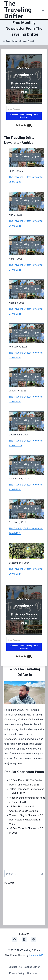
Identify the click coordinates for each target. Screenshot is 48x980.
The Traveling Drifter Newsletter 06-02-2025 (26, 179)
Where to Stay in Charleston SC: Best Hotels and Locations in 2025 (27, 820)
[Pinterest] (34, 939)
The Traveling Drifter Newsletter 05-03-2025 (26, 223)
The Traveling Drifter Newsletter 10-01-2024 (26, 531)
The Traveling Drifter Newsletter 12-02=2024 (26, 443)
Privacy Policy (17, 973)
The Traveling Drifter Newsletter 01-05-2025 (26, 399)
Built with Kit (24, 125)
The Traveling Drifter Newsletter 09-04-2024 (26, 571)
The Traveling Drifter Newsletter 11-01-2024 (26, 487)
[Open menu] (43, 10)
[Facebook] (14, 939)
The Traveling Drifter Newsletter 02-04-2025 (26, 355)
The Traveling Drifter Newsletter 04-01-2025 (26, 267)
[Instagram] (24, 939)
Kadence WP (36, 955)
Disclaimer (33, 973)
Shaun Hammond (13, 41)
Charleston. (11, 739)
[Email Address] (24, 109)
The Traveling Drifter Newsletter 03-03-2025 (26, 311)
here (19, 763)
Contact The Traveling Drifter (24, 967)
